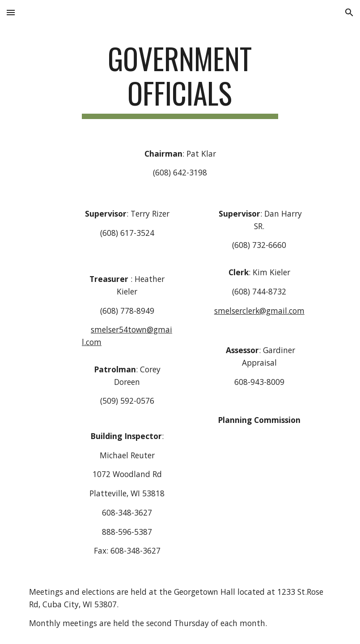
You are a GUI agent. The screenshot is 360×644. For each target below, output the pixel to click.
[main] (180, 80)
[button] (11, 12)
